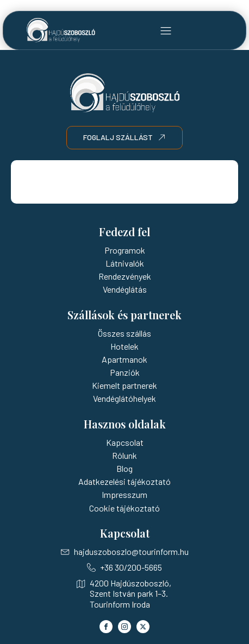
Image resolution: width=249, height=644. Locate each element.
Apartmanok (124, 359)
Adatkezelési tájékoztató (124, 481)
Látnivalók (125, 263)
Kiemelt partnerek (124, 385)
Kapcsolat (125, 442)
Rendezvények (125, 276)
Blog (124, 468)
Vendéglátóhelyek (124, 398)
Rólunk (124, 455)
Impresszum (124, 494)
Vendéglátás (125, 289)
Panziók (125, 372)
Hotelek (124, 346)
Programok (125, 250)
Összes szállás (124, 333)
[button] (166, 30)
